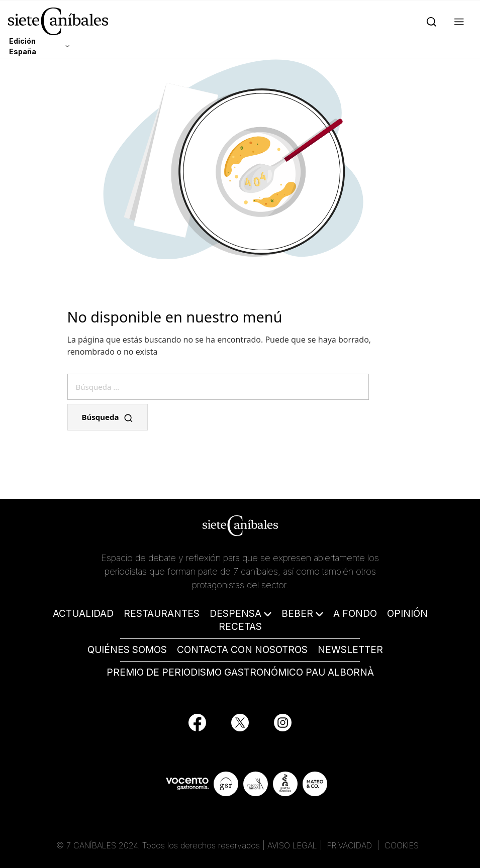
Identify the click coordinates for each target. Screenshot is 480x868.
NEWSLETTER (350, 650)
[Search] (429, 21)
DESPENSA (235, 614)
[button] (457, 21)
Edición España (23, 46)
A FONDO (355, 614)
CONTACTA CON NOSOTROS (242, 650)
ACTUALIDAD (83, 614)
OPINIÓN (407, 614)
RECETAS (240, 627)
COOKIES (402, 845)
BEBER (297, 614)
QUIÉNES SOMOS (127, 650)
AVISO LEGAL (292, 845)
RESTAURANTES (162, 614)
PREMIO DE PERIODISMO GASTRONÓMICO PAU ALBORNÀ (240, 672)
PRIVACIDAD (351, 845)
